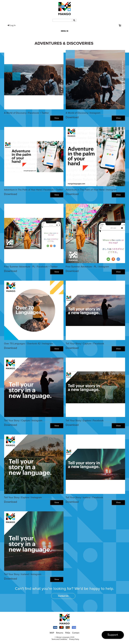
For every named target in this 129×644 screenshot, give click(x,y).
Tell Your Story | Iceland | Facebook (84, 497)
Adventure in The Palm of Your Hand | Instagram (91, 190)
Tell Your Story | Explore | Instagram (23, 497)
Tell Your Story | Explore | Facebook (85, 420)
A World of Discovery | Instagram (83, 113)
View (57, 118)
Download (72, 117)
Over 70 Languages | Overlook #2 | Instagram (28, 344)
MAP (52, 633)
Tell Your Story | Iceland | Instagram (23, 574)
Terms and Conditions (59, 639)
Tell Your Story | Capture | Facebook (85, 344)
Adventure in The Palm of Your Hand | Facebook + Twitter (33, 190)
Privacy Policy (74, 639)
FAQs (68, 633)
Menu (65, 31)
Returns (60, 633)
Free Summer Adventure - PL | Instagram (87, 267)
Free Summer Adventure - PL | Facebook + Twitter (31, 267)
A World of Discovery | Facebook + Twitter (26, 113)
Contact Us (63, 596)
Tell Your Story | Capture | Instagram (23, 420)
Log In (12, 25)
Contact (76, 633)
